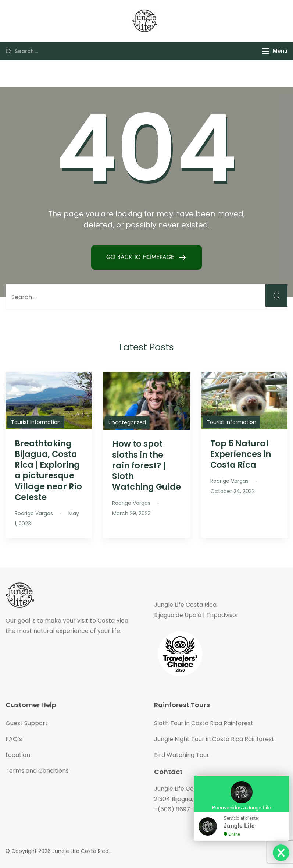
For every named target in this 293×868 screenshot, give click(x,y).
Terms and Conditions (37, 771)
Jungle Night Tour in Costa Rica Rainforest (214, 739)
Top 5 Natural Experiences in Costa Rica (241, 454)
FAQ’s (14, 739)
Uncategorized (127, 422)
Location (18, 755)
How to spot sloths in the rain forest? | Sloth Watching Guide (146, 465)
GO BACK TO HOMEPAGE (141, 257)
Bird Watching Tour (182, 755)
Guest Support (27, 723)
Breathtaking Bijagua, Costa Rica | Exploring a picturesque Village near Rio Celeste (48, 470)
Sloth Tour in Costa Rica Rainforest (204, 723)
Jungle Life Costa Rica (80, 851)
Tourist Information (36, 422)
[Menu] (265, 51)
